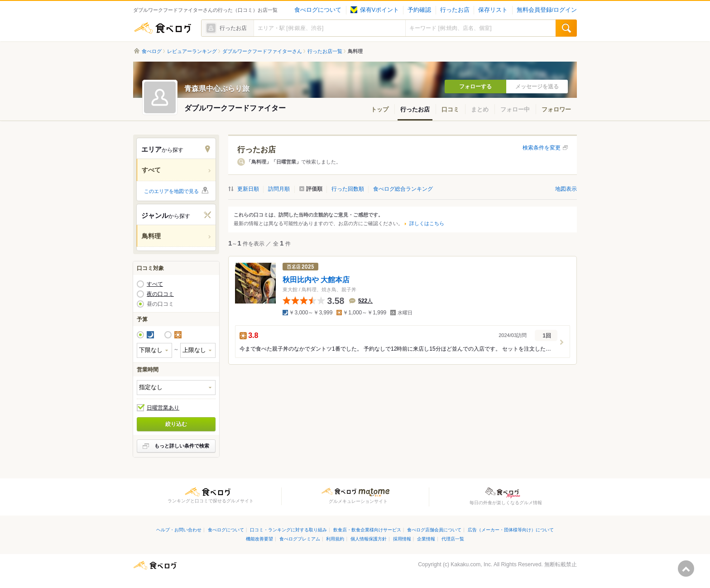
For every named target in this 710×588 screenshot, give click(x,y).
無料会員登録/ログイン (547, 10)
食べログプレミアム (300, 539)
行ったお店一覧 (325, 51)
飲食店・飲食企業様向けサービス (367, 530)
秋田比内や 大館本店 (316, 279)
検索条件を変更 (542, 148)
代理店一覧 (453, 539)
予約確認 (419, 10)
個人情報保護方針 (369, 539)
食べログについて (318, 10)
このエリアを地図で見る (171, 191)
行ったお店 (455, 10)
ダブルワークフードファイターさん (262, 51)
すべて (155, 284)
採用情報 (402, 539)
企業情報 (426, 539)
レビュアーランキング (192, 51)
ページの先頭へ (686, 569)
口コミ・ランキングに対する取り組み (288, 530)
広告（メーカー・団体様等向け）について (511, 530)
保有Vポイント (375, 10)
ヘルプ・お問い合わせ (179, 530)
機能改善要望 (259, 539)
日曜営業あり (163, 408)
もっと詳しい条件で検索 (182, 446)
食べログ (163, 28)
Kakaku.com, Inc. (471, 564)
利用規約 (335, 539)
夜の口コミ (160, 294)
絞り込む (176, 424)
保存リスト (493, 10)
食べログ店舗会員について (434, 530)
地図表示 (566, 189)
